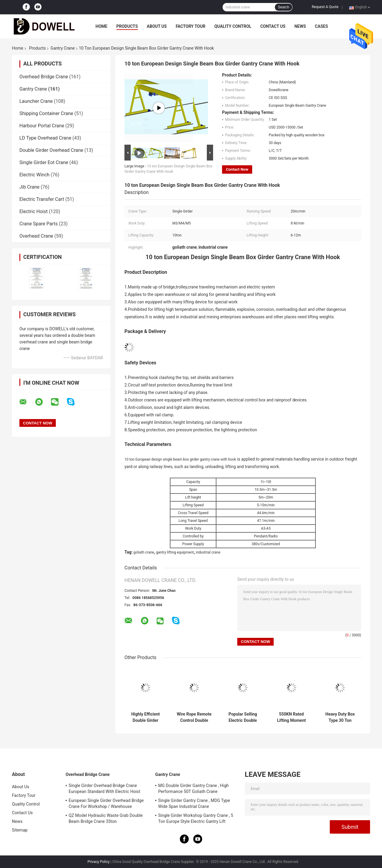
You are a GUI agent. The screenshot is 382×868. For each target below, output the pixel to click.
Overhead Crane (36, 236)
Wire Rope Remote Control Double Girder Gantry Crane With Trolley (194, 717)
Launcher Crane (36, 101)
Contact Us (273, 26)
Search (284, 7)
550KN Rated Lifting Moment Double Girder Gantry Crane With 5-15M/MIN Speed (291, 717)
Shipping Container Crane (46, 113)
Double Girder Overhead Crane (51, 150)
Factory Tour (191, 26)
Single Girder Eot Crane (44, 162)
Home (101, 26)
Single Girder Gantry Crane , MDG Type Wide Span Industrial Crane (194, 803)
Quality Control (233, 26)
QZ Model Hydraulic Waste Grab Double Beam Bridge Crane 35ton (106, 818)
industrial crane (208, 552)
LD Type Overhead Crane (45, 138)
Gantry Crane (63, 48)
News (300, 26)
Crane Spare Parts (38, 224)
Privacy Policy (98, 862)
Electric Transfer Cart (42, 199)
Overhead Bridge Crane (44, 77)
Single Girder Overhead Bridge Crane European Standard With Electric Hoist (104, 788)
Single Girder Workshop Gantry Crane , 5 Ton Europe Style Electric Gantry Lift (196, 818)
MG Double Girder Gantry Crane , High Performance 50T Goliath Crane (193, 788)
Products (127, 26)
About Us (157, 26)
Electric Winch (34, 175)
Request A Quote (325, 7)
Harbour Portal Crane (42, 126)
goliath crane (144, 552)
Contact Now (237, 169)
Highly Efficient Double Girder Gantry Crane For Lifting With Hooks (145, 717)
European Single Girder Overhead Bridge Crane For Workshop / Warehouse (106, 803)
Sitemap (20, 830)
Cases (321, 26)
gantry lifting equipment (175, 552)
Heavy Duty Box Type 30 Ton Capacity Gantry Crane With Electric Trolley (340, 717)
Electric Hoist (34, 211)
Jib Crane (29, 187)
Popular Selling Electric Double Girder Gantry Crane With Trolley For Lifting (243, 717)
